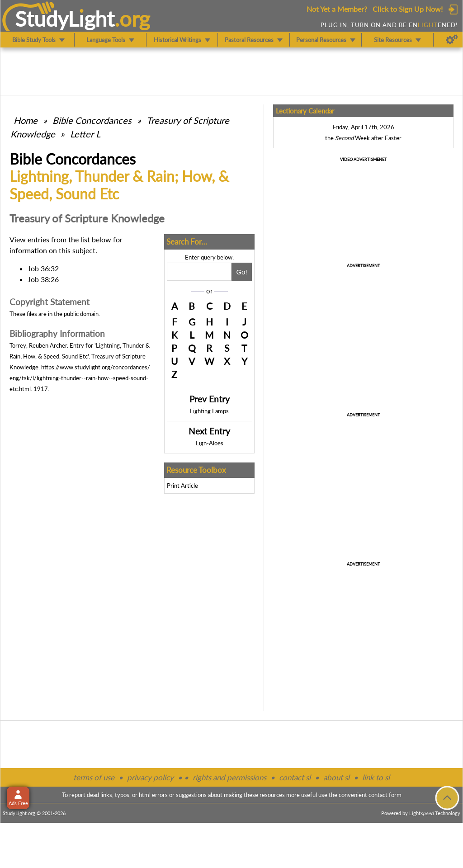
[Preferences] (452, 40)
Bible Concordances (92, 120)
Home (26, 120)
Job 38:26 (43, 279)
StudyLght (65, 19)
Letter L (85, 134)
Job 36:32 (43, 268)
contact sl (295, 777)
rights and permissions (229, 777)
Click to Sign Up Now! (408, 9)
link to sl (376, 777)
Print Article (182, 486)
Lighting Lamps (209, 411)
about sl (336, 777)
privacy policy (150, 777)
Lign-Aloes (210, 443)
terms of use (94, 777)
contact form (385, 795)
